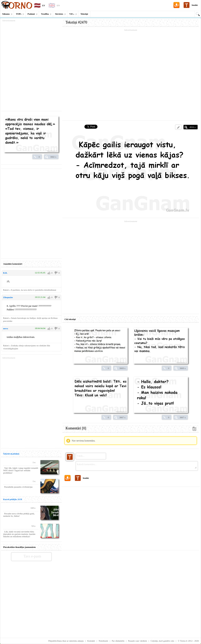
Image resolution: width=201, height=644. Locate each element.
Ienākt (195, 5)
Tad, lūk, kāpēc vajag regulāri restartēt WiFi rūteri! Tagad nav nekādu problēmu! (21, 470)
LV (44, 5)
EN (58, 5)
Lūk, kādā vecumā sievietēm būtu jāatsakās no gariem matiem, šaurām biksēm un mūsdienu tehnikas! (19, 534)
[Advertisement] (131, 517)
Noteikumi (103, 641)
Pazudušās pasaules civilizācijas (18, 487)
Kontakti (91, 641)
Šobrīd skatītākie (11, 454)
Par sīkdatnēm (118, 641)
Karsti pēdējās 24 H (13, 499)
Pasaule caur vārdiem (137, 641)
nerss (6, 328)
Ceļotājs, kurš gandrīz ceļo (162, 641)
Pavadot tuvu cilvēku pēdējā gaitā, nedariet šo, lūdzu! (19, 515)
